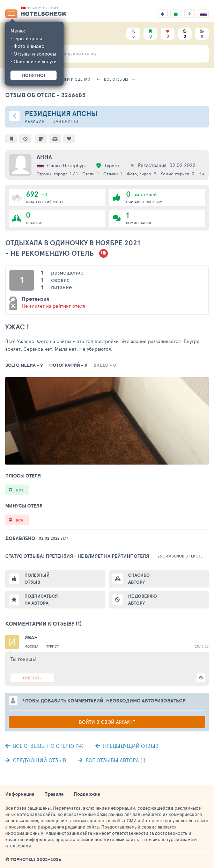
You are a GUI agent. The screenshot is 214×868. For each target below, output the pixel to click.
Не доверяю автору (142, 600)
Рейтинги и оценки (70, 79)
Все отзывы (116, 79)
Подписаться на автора (41, 600)
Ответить (32, 678)
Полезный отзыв (37, 579)
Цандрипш (65, 121)
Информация (20, 794)
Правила (54, 794)
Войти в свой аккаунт (107, 722)
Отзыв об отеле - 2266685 (45, 95)
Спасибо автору (139, 579)
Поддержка (87, 794)
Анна (44, 157)
